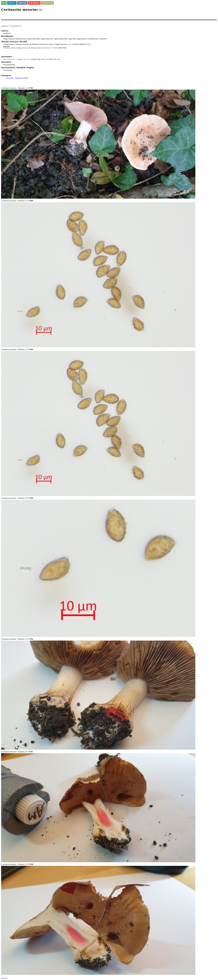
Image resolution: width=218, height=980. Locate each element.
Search (12, 3)
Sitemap (22, 3)
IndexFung (48, 3)
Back (4, 3)
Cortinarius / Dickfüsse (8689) (17, 78)
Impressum (4, 978)
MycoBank (34, 3)
